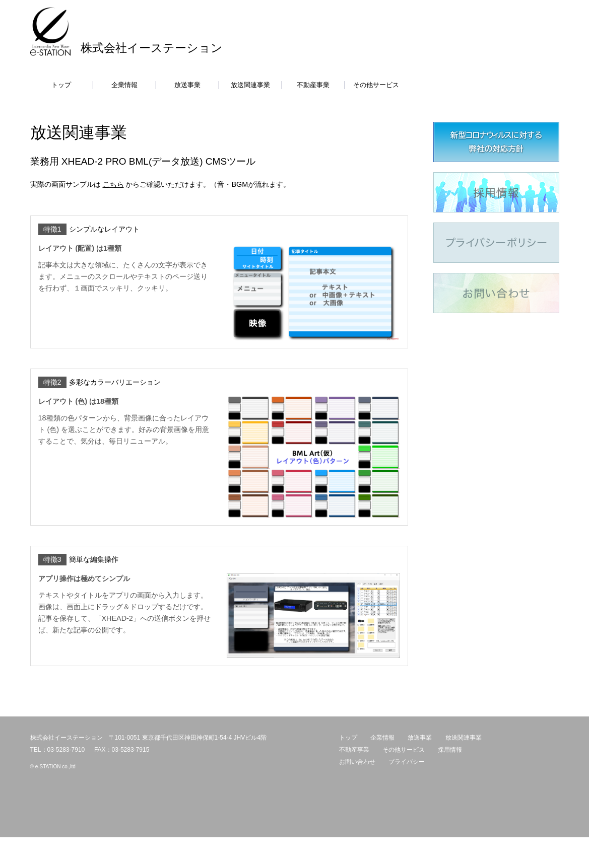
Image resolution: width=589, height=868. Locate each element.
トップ (61, 85)
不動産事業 (313, 85)
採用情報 (450, 750)
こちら (113, 184)
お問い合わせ (357, 762)
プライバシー (407, 762)
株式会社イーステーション (152, 48)
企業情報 (124, 85)
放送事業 (187, 85)
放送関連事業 (250, 85)
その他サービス (376, 85)
